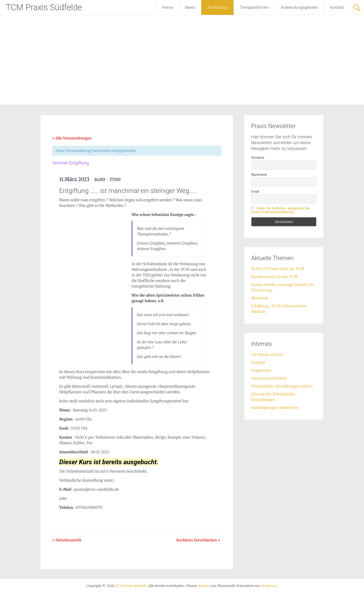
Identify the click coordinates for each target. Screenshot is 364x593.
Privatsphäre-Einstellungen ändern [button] (282, 386)
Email (255, 192)
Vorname (258, 158)
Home (168, 7)
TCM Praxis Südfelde (44, 7)
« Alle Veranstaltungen (72, 138)
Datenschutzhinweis (269, 378)
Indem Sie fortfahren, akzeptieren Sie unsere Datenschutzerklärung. (280, 210)
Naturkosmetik (67, 540)
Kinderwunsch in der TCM (274, 277)
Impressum (261, 370)
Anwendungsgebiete (299, 7)
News (190, 7)
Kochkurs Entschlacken (198, 540)
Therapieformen (254, 7)
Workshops (217, 7)
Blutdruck (260, 298)
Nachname (259, 175)
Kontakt (337, 7)
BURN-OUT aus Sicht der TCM (278, 269)
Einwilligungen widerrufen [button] (275, 407)
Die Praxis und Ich (267, 354)
